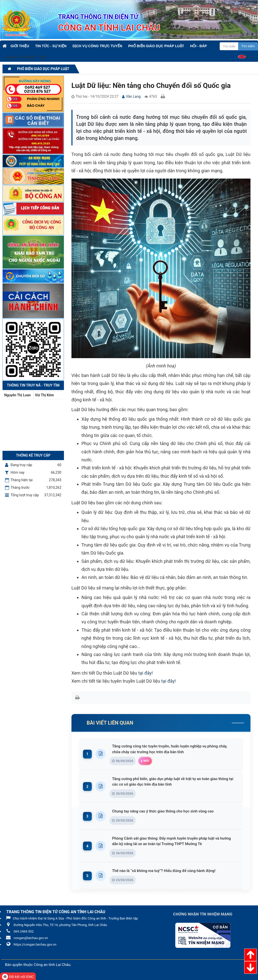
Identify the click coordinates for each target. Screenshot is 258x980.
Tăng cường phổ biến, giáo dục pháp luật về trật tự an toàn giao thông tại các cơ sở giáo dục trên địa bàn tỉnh (175, 782)
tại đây (145, 673)
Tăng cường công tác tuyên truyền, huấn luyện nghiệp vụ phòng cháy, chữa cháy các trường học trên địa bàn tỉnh (175, 749)
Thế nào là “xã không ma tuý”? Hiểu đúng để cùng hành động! (170, 872)
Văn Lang (133, 96)
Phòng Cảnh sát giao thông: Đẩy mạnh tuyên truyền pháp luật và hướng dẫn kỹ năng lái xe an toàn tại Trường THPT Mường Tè (175, 842)
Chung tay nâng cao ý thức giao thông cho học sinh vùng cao (169, 812)
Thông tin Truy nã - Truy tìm (33, 385)
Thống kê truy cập (33, 455)
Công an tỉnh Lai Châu (52, 966)
